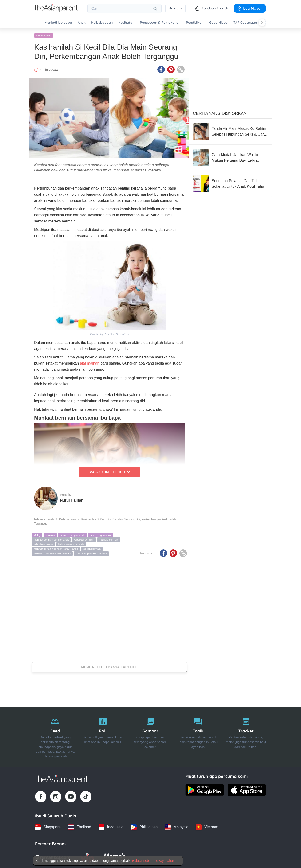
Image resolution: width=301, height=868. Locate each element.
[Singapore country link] (48, 826)
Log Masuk (250, 8)
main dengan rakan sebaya (91, 553)
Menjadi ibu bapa (58, 23)
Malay (175, 8)
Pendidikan (195, 23)
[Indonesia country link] (111, 826)
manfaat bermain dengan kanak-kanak (56, 548)
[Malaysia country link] (177, 826)
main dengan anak (101, 534)
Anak (82, 23)
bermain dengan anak (72, 534)
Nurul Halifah (72, 499)
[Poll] (103, 736)
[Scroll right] (262, 23)
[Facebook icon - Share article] (161, 69)
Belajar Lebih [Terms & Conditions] (142, 861)
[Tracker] (246, 736)
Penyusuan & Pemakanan (160, 23)
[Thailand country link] (80, 826)
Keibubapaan (102, 23)
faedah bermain (92, 548)
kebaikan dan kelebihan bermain (52, 553)
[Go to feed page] (57, 10)
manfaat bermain (109, 539)
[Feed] (55, 736)
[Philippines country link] (144, 826)
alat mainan (89, 362)
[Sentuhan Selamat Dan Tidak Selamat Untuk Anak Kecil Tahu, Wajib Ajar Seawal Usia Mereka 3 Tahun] (230, 183)
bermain (50, 534)
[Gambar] (151, 736)
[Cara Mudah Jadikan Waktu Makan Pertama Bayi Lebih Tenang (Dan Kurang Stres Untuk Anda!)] (230, 157)
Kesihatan (126, 23)
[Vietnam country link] (207, 826)
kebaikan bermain (84, 539)
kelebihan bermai (44, 543)
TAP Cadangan (245, 23)
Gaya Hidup (218, 23)
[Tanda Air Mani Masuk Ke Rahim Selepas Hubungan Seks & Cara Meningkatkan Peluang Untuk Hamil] (230, 131)
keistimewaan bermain (71, 543)
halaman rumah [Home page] (44, 518)
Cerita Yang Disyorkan (220, 113)
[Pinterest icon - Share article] (171, 69)
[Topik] (198, 736)
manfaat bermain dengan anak (51, 539)
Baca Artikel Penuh (109, 471)
